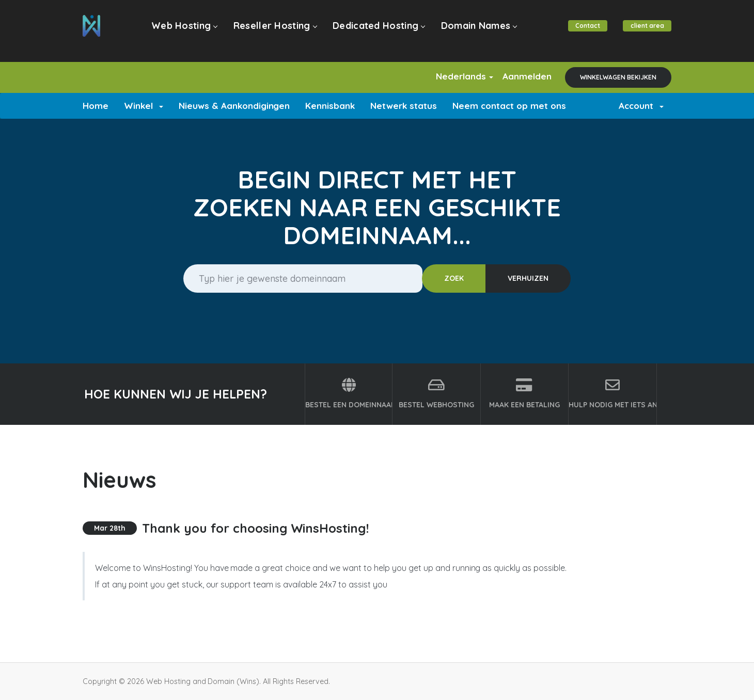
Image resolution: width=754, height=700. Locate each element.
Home (96, 106)
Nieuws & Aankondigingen (234, 106)
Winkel (144, 106)
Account (641, 106)
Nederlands (452, 76)
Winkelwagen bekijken (618, 77)
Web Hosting (186, 32)
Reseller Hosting (273, 32)
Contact (584, 32)
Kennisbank (330, 106)
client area (646, 32)
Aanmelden (523, 76)
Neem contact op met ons (509, 106)
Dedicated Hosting (374, 32)
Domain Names (472, 32)
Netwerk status (404, 106)
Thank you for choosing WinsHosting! (255, 528)
